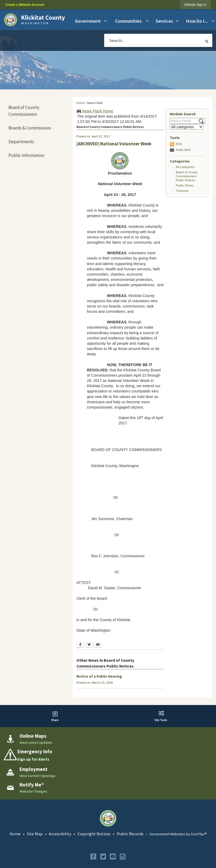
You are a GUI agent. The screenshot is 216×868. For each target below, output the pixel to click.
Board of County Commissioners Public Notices (187, 176)
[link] (195, 5)
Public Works (184, 185)
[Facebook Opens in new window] (80, 645)
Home (81, 103)
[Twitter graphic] (103, 857)
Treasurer (182, 191)
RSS (179, 144)
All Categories (185, 167)
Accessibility (60, 834)
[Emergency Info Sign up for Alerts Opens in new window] (108, 755)
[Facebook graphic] (93, 857)
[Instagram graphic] (123, 857)
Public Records (130, 834)
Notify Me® (183, 150)
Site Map (35, 834)
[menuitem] (89, 21)
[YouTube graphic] (113, 857)
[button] (207, 41)
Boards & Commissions (30, 128)
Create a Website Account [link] (25, 5)
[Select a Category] (186, 127)
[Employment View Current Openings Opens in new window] (108, 772)
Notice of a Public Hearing (99, 676)
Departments (21, 142)
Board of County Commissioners (24, 111)
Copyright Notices (94, 834)
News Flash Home (98, 111)
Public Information (26, 155)
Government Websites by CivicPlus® (178, 834)
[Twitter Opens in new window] (89, 645)
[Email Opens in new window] (98, 645)
